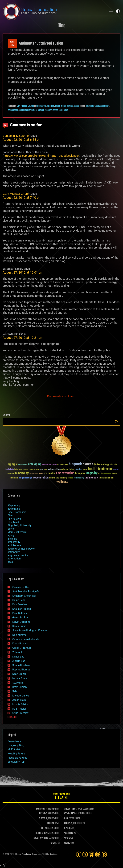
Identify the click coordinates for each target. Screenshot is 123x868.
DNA (10, 515)
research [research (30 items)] (52, 478)
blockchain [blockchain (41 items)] (9, 470)
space (76, 106)
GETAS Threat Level (61, 797)
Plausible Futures (17, 758)
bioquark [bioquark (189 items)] (75, 464)
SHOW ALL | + (12, 717)
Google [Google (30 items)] (85, 470)
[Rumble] (104, 854)
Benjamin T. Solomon (16, 136)
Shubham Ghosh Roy (24, 596)
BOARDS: (67, 823)
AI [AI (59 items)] (16, 465)
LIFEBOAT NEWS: (70, 809)
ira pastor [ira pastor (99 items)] (50, 473)
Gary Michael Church (25, 106)
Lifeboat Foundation (23, 854)
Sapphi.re (53, 854)
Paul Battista (20, 613)
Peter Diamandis (17, 512)
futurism (51, 106)
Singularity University (19, 525)
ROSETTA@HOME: (41, 838)
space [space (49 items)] (70, 478)
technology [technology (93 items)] (91, 478)
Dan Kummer (20, 635)
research (48, 110)
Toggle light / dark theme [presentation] (118, 11)
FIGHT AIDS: (45, 828)
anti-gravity (14, 542)
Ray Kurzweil (15, 519)
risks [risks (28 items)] (57, 478)
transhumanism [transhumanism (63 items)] (106, 478)
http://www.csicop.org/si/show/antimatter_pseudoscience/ (41, 156)
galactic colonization (28, 110)
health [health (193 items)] (93, 469)
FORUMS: (53, 843)
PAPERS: (67, 838)
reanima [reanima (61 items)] (14, 478)
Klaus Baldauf (20, 644)
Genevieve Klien (21, 587)
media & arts (60, 106)
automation (14, 559)
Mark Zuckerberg (17, 532)
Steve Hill (18, 683)
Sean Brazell (19, 674)
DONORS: (51, 823)
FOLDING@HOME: (42, 833)
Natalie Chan (20, 678)
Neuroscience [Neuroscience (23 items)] (107, 474)
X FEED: (42, 819)
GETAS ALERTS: (70, 814)
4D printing (14, 509)
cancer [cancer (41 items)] (25, 470)
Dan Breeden (20, 604)
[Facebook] (79, 854)
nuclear (41, 110)
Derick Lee (18, 657)
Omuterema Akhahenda (26, 639)
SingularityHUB (16, 762)
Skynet (11, 529)
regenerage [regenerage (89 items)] (26, 478)
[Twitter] (85, 854)
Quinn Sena (19, 600)
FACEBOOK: (41, 809)
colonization (13, 110)
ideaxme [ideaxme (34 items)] (11, 474)
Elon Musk (13, 522)
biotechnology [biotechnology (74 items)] (101, 465)
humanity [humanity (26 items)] (116, 470)
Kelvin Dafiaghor (22, 622)
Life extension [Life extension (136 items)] (65, 473)
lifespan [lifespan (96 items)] (80, 473)
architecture (14, 545)
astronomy (14, 552)
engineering (41, 106)
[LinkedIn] (91, 854)
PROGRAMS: (68, 833)
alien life (12, 539)
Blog (61, 26)
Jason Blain (19, 700)
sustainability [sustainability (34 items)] (79, 478)
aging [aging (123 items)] (11, 465)
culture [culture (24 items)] (41, 470)
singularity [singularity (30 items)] (63, 478)
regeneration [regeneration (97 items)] (41, 478)
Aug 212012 (12, 44)
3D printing (14, 506)
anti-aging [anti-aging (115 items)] (35, 465)
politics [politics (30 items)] (114, 474)
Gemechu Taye (21, 618)
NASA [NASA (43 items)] (100, 474)
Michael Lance (21, 696)
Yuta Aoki (18, 652)
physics (70, 106)
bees (10, 562)
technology (64, 110)
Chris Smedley (20, 713)
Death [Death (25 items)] (46, 470)
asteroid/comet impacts (21, 549)
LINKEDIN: (42, 814)
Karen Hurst (19, 626)
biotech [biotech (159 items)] (88, 464)
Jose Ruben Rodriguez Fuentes (30, 630)
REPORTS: (68, 828)
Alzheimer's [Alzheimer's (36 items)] (23, 465)
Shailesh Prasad (22, 609)
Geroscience (14, 741)
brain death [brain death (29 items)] (18, 470)
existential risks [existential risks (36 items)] (54, 470)
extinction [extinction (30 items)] (65, 470)
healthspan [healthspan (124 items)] (105, 469)
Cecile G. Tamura (22, 648)
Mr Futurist (14, 749)
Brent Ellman (20, 687)
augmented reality (18, 555)
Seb (14, 691)
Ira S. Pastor (19, 709)
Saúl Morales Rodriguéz (26, 591)
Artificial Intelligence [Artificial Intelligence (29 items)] (49, 465)
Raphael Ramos (21, 670)
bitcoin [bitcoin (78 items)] (113, 465)
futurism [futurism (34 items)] (79, 470)
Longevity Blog (16, 745)
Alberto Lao (19, 661)
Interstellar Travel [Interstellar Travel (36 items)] (36, 474)
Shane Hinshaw (21, 665)
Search (116, 422)
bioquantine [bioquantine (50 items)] (63, 465)
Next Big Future (16, 754)
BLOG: (66, 819)
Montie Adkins (20, 704)
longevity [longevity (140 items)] (92, 473)
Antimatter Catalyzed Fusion (97, 106)
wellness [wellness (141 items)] (62, 482)
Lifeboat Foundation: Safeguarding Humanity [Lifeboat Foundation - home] (53, 11)
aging (11, 535)
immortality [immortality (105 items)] (22, 473)
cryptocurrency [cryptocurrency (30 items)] (34, 470)
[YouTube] (98, 854)
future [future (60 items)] (72, 469)
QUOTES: (67, 843)
